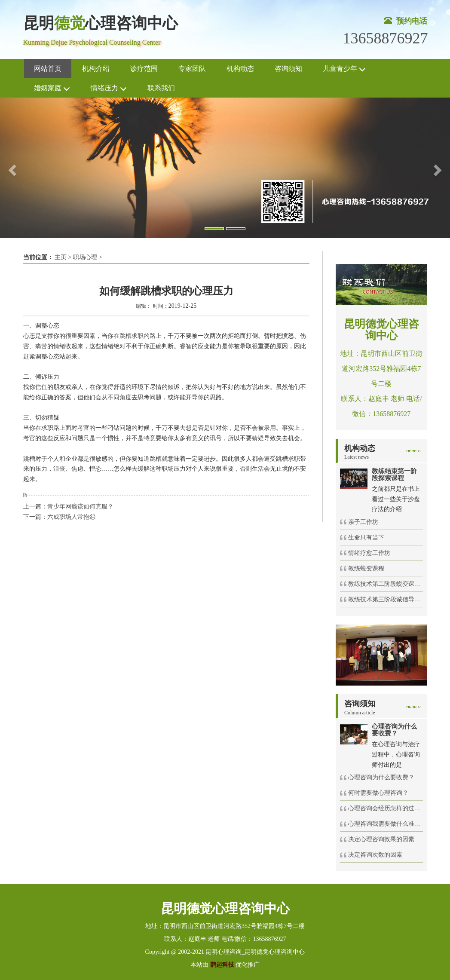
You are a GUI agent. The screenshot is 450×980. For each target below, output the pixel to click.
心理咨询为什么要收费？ (381, 777)
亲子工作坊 (363, 522)
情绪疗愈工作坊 (369, 553)
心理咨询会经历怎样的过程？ (387, 808)
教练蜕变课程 (366, 568)
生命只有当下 (366, 537)
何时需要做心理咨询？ (378, 793)
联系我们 (161, 88)
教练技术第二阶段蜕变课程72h (389, 584)
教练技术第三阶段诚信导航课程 (390, 599)
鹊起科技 (222, 965)
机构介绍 (96, 69)
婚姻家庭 (52, 88)
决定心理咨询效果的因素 (381, 839)
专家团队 (192, 69)
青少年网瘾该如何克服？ (80, 507)
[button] (11, 168)
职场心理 (85, 257)
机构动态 (240, 69)
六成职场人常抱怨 (71, 517)
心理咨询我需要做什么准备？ (387, 824)
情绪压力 (109, 88)
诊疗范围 (144, 69)
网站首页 (48, 69)
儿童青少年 (344, 69)
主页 (61, 257)
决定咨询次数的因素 (375, 855)
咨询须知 (288, 69)
